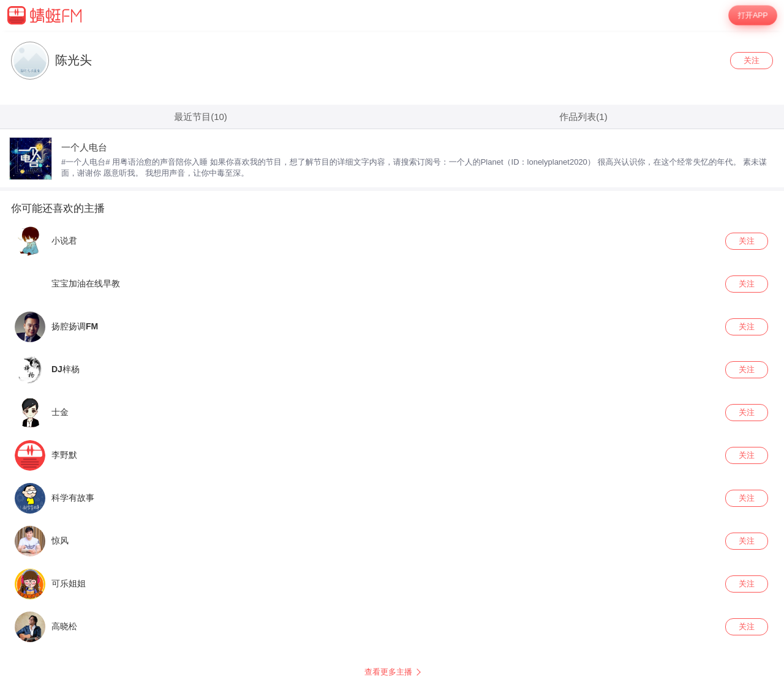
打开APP (753, 15)
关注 (752, 60)
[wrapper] (392, 363)
